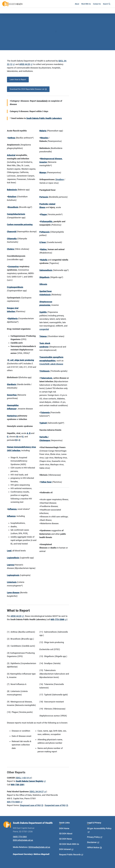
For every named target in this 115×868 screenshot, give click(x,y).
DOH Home (64, 828)
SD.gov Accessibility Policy (99, 828)
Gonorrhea (12, 395)
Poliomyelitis (46, 221)
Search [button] (107, 4)
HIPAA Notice (93, 847)
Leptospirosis (13, 575)
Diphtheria (13, 318)
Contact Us (97, 4)
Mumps (43, 172)
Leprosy (11, 565)
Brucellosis (13, 207)
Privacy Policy (93, 837)
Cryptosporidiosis (15, 287)
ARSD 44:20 (25, 64)
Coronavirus (13, 266)
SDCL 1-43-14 (22, 778)
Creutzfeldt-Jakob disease (51, 364)
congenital (44, 329)
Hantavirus (12, 416)
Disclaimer (92, 842)
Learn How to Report (18, 79)
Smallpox (60, 179)
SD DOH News (66, 839)
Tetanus (43, 336)
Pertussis (44, 197)
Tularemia (45, 412)
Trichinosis (45, 371)
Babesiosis (12, 190)
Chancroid (12, 232)
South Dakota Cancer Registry (30, 781)
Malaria (43, 131)
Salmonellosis (46, 270)
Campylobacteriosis (16, 214)
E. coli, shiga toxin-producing (21, 360)
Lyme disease (13, 593)
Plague (44, 214)
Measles (44, 138)
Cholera (11, 249)
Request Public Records (70, 854)
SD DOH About (66, 834)
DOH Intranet (65, 849)
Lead (9, 551)
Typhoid (43, 423)
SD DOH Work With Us (69, 844)
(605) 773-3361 (20, 837)
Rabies (44, 249)
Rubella (44, 260)
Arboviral (11, 155)
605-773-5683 (13, 802)
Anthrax (12, 138)
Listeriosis (12, 582)
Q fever (43, 242)
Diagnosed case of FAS (30, 805)
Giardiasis (12, 384)
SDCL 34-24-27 (37, 792)
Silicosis (43, 284)
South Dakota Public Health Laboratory (44, 118)
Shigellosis (44, 277)
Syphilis (43, 312)
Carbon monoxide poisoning (20, 224)
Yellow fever (46, 482)
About (77, 4)
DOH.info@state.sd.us (23, 840)
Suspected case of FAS (55, 805)
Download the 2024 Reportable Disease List (27, 89)
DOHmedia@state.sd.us (39, 847)
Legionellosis (13, 558)
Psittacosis (45, 232)
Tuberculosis (46, 378)
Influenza (12, 509)
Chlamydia (12, 239)
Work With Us (86, 4)
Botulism (12, 197)
